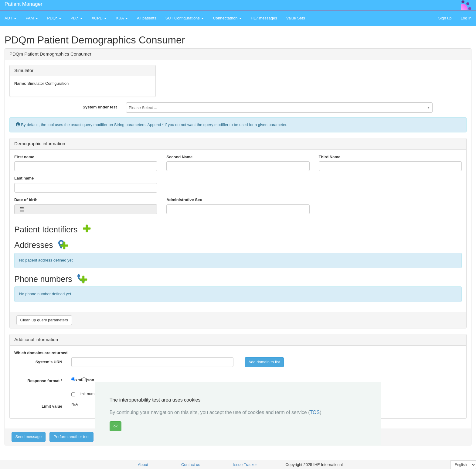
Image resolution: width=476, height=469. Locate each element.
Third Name (330, 157)
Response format (45, 381)
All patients (147, 18)
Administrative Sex (184, 200)
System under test (100, 107)
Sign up (445, 18)
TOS (315, 412)
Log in (466, 18)
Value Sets (296, 18)
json (90, 380)
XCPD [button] (99, 18)
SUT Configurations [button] (185, 18)
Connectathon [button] (227, 18)
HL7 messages (264, 18)
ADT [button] (10, 18)
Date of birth (26, 200)
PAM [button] (32, 18)
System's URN (49, 362)
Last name (24, 178)
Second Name (179, 157)
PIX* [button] (76, 18)
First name (24, 157)
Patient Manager (24, 4)
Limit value (52, 406)
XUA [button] (122, 18)
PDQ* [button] (54, 18)
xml (79, 380)
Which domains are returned (41, 353)
